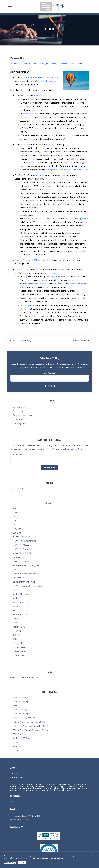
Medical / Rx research (22, 594)
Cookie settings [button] (10, 863)
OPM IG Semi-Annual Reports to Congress (31, 730)
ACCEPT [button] (22, 863)
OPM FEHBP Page (21, 697)
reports (38, 96)
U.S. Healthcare (63, 64)
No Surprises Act (20, 615)
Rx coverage (51, 64)
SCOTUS (16, 635)
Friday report (19, 419)
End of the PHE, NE (24, 553)
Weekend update (20, 411)
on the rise (59, 284)
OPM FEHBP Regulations (24, 718)
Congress (26, 64)
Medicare (17, 598)
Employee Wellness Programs (26, 566)
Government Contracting (24, 582)
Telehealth (18, 643)
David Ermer (15, 64)
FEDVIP (16, 742)
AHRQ (15, 516)
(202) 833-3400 (17, 827)
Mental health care (38, 64)
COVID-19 (17, 533)
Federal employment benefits (26, 574)
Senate (53, 77)
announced (50, 144)
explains (38, 175)
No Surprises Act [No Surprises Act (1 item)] (30, 678)
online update (32, 114)
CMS (15, 525)
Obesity (16, 619)
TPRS (13, 802)
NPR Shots (36, 260)
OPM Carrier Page (21, 702)
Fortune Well (21, 260)
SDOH (15, 639)
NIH (14, 610)
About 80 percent (28, 305)
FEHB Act (17, 706)
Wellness (19, 512)
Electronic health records (24, 561)
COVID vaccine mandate (26, 541)
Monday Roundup (81, 341)
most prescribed (57, 276)
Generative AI (19, 578)
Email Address (49, 373)
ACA (14, 508)
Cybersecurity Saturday (21, 341)
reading (52, 273)
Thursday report (20, 423)
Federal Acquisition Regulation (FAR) (29, 722)
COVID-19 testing (23, 545)
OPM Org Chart (20, 734)
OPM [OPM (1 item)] (37, 678)
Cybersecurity (19, 557)
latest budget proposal (78, 219)
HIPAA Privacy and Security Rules (27, 586)
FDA (14, 570)
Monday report (19, 407)
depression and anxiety (34, 284)
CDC (15, 521)
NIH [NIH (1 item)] (23, 678)
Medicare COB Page (22, 738)
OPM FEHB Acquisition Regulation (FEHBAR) (32, 726)
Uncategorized (19, 651)
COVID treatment (23, 537)
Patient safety (19, 627)
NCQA (15, 606)
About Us (14, 774)
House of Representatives (31, 77)
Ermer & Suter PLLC (19, 777)
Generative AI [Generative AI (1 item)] (18, 678)
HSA (15, 590)
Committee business (48, 81)
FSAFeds (16, 746)
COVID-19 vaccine (23, 549)
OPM (15, 623)
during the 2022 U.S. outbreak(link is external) (66, 170)
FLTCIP (16, 751)
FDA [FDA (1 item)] (12, 678)
